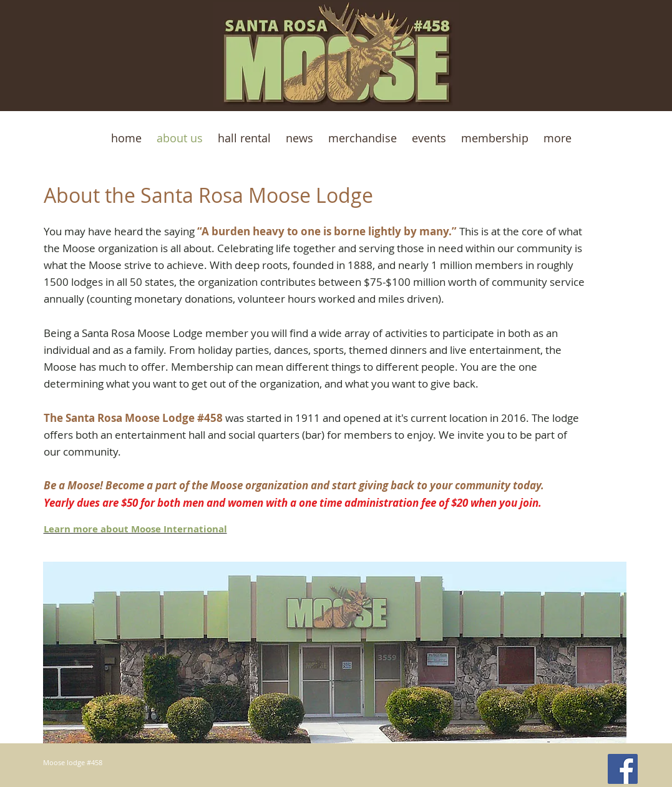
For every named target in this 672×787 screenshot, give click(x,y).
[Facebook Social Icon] (623, 769)
